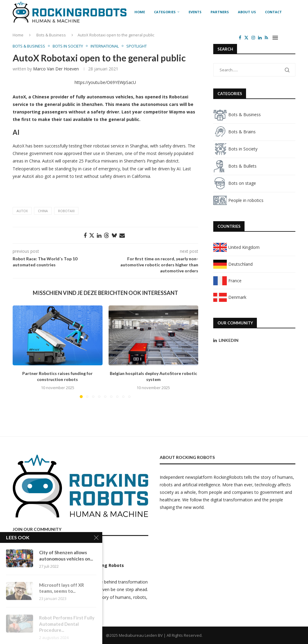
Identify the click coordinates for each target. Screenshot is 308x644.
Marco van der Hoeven (56, 69)
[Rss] (266, 38)
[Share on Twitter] (92, 235)
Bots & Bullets (235, 166)
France (227, 281)
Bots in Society (235, 149)
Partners (220, 12)
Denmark (230, 297)
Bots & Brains (234, 132)
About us (247, 12)
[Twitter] (246, 38)
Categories (165, 12)
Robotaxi (66, 211)
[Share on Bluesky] (114, 235)
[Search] (292, 38)
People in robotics (238, 200)
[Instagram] (253, 38)
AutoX (22, 211)
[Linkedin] (260, 38)
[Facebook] (240, 38)
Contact (273, 12)
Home (140, 12)
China (43, 211)
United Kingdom (236, 247)
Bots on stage (235, 183)
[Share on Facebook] (85, 235)
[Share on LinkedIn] (99, 235)
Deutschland (233, 264)
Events (195, 12)
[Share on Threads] (106, 235)
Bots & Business (237, 115)
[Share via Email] (122, 235)
